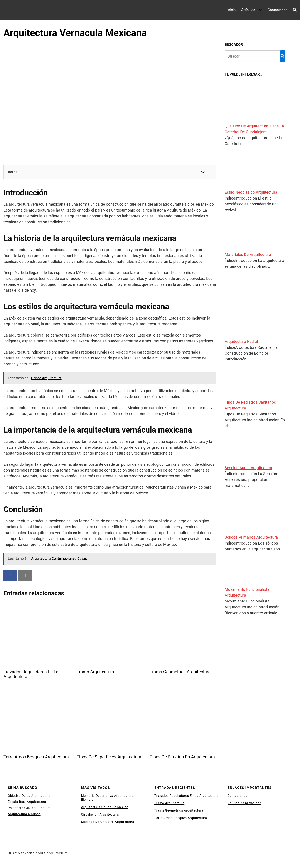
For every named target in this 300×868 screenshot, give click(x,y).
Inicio (231, 10)
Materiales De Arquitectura (248, 255)
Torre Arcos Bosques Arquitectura (181, 818)
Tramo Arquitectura (169, 803)
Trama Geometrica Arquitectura (179, 810)
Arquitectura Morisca (24, 814)
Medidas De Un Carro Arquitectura (108, 822)
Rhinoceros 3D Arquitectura (29, 808)
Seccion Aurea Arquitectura (248, 468)
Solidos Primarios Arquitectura (251, 537)
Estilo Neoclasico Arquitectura (251, 192)
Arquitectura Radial (241, 341)
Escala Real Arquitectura (27, 802)
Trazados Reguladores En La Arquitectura (187, 796)
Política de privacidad (245, 803)
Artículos (248, 10)
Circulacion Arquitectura (100, 814)
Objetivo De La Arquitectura (29, 796)
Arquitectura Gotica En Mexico (105, 807)
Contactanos (278, 10)
